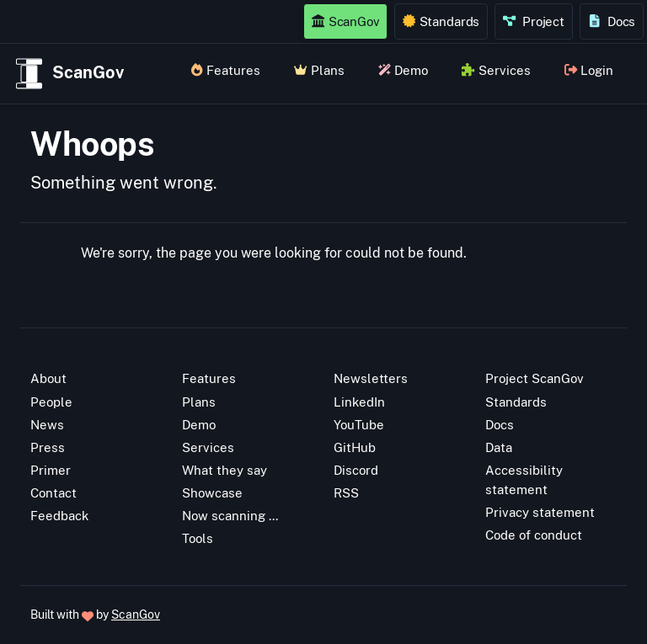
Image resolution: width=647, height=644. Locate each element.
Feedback (59, 515)
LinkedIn (359, 402)
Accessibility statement (524, 479)
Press (48, 447)
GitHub (355, 447)
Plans (319, 70)
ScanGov (345, 21)
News (47, 424)
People (51, 402)
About (48, 378)
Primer (51, 470)
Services (496, 70)
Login (589, 70)
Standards (441, 21)
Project (534, 21)
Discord (356, 470)
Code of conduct (534, 535)
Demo (403, 70)
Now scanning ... (230, 515)
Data (499, 447)
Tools (198, 538)
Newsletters (371, 378)
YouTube (359, 424)
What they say (225, 470)
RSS (346, 492)
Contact (53, 492)
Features (225, 70)
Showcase (212, 492)
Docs (612, 21)
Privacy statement (540, 512)
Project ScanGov (535, 378)
